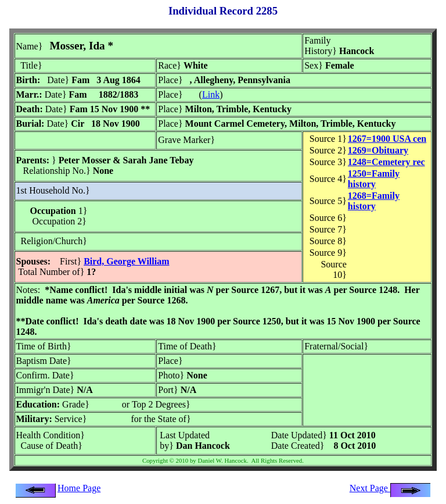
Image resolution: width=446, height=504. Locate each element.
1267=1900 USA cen (387, 139)
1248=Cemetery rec (386, 162)
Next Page (390, 488)
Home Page (79, 488)
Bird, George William (126, 261)
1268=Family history (374, 201)
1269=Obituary (378, 150)
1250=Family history (374, 179)
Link (211, 94)
